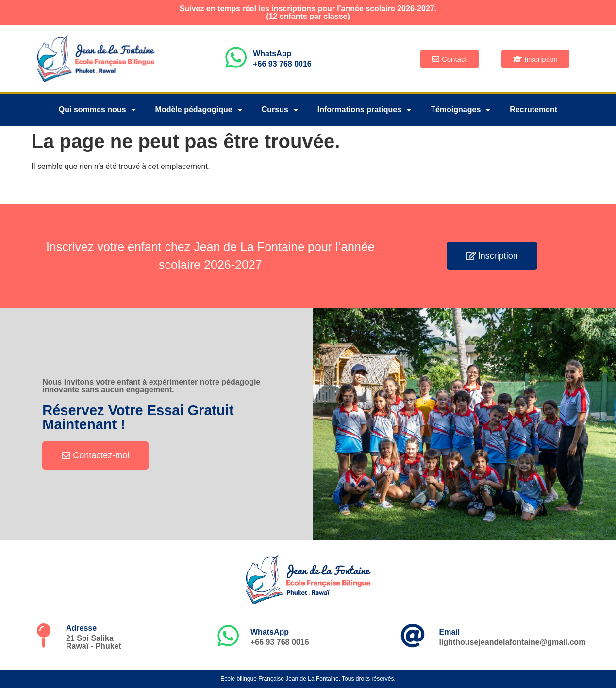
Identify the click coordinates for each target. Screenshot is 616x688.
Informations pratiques (364, 110)
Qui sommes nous (97, 110)
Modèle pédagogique (199, 110)
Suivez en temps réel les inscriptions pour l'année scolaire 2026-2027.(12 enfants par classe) (308, 12)
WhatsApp (272, 54)
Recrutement (533, 109)
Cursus (280, 110)
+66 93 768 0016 (282, 64)
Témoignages (460, 110)
